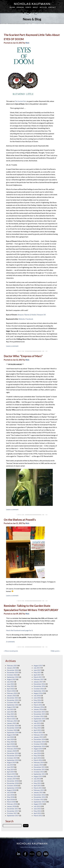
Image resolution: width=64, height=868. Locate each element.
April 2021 (11, 716)
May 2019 (11, 769)
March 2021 (11, 719)
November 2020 (13, 728)
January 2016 (38, 709)
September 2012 (40, 802)
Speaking (20, 7)
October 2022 (12, 675)
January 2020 (12, 751)
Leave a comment (12, 346)
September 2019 (13, 760)
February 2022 (12, 693)
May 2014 (37, 755)
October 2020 (12, 730)
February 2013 (39, 790)
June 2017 (37, 670)
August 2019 (11, 762)
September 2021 (13, 705)
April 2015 (37, 730)
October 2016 (39, 689)
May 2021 (11, 714)
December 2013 (39, 767)
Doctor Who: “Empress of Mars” (23, 356)
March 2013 (38, 788)
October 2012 (39, 799)
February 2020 (12, 749)
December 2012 (39, 795)
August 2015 (38, 721)
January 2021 (12, 723)
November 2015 (40, 714)
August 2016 (38, 693)
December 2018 (13, 781)
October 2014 (39, 744)
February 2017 (39, 679)
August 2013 (38, 776)
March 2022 (11, 691)
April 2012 (37, 813)
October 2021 (12, 702)
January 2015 (38, 737)
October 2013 (39, 772)
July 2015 (37, 723)
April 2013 (37, 785)
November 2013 (40, 769)
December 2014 (39, 739)
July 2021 (10, 709)
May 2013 (37, 783)
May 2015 (37, 728)
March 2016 (38, 705)
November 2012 (40, 797)
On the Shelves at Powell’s (20, 520)
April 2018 (11, 799)
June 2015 (37, 725)
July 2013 (37, 779)
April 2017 (37, 675)
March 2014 (38, 760)
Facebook (30, 319)
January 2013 (38, 792)
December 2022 (13, 670)
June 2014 (37, 753)
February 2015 (39, 735)
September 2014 (40, 746)
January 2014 (38, 765)
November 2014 (40, 742)
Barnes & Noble (30, 315)
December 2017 (13, 809)
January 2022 (12, 695)
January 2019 (12, 779)
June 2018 (11, 795)
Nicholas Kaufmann (32, 4)
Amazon (20, 315)
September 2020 (13, 732)
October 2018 (12, 785)
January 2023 (12, 668)
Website (22, 319)
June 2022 (11, 684)
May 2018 (11, 797)
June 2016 (37, 698)
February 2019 (12, 776)
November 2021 (13, 700)
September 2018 (13, 788)
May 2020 (11, 742)
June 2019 (11, 767)
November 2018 (13, 783)
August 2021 (11, 707)
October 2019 (12, 758)
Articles (43, 7)
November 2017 (13, 811)
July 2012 (37, 806)
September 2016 (40, 691)
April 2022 (11, 689)
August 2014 (38, 749)
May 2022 (11, 686)
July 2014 (37, 751)
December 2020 (13, 725)
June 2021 (11, 712)
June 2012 (37, 809)
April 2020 (11, 744)
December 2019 (13, 753)
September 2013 (40, 774)
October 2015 (39, 716)
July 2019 (10, 765)
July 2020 (10, 737)
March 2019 (11, 774)
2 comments (10, 642)
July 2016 (37, 695)
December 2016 (39, 684)
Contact (52, 7)
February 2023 (12, 665)
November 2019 (13, 755)
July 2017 (37, 668)
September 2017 (13, 815)
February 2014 (39, 762)
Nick (27, 43)
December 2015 (39, 712)
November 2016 (40, 686)
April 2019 (11, 772)
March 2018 (11, 802)
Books (12, 7)
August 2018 (11, 790)
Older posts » (55, 651)
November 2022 (13, 672)
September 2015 (40, 719)
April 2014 (37, 758)
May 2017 (37, 672)
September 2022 (13, 677)
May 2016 (37, 700)
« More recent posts (11, 651)
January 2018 (12, 806)
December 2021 (13, 698)
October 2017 (12, 813)
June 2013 (37, 781)
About (35, 7)
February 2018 (12, 804)
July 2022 (10, 682)
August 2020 (11, 735)
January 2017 (38, 682)
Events (28, 7)
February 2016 (39, 707)
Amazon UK (41, 315)
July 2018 (10, 792)
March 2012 (38, 815)
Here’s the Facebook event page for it (19, 630)
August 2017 (38, 665)
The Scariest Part (20, 101)
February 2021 (12, 721)
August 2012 (38, 804)
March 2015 (38, 732)
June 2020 (11, 739)
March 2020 (11, 746)
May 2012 (37, 811)
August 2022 (11, 679)
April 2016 (37, 702)
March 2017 (38, 677)
